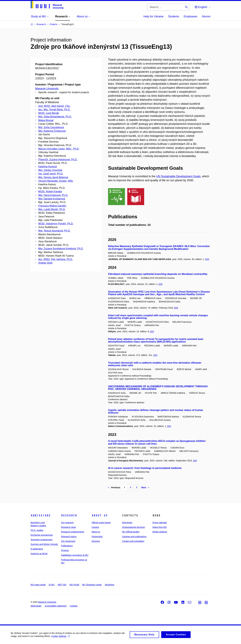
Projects (65, 550)
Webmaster (36, 606)
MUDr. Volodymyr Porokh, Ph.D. (56, 224)
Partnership (97, 537)
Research (69, 515)
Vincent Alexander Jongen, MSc (56, 181)
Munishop (110, 585)
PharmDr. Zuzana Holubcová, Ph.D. (58, 160)
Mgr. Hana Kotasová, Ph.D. (53, 195)
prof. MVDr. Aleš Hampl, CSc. (54, 106)
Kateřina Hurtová (47, 167)
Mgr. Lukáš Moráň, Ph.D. (52, 209)
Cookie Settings (61, 637)
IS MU (52, 585)
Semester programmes (41, 540)
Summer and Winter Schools (44, 544)
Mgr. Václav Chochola (50, 170)
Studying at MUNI (39, 554)
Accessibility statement (56, 606)
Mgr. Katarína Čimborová (52, 131)
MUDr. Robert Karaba (50, 191)
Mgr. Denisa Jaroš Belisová (53, 177)
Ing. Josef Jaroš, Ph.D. (51, 174)
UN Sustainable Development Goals (178, 176)
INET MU (62, 585)
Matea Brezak (46, 120)
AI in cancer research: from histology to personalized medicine (145, 468)
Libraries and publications (134, 537)
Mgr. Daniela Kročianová (52, 199)
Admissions (41, 515)
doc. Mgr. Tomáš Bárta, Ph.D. (54, 110)
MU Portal (74, 585)
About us (100, 515)
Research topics (69, 537)
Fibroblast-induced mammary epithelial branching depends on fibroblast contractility (158, 274)
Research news (68, 527)
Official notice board (101, 523)
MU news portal (38, 585)
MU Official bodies (131, 532)
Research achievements (73, 532)
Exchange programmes (42, 535)
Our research (67, 523)
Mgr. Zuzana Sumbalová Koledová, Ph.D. (61, 249)
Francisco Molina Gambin (52, 206)
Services (96, 541)
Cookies (74, 606)
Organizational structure (133, 527)
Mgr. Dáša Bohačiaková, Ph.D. (55, 117)
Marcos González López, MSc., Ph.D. (59, 149)
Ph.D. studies (37, 530)
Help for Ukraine (154, 16)
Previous (114, 487)
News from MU (160, 527)
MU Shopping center (92, 585)
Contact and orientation (133, 541)
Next (145, 487)
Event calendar (160, 523)
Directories (127, 523)
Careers (95, 527)
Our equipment (68, 541)
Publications (67, 546)
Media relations (160, 532)
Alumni (206, 16)
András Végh (45, 263)
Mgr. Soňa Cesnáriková (51, 127)
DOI (207, 259)
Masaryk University (47, 89)
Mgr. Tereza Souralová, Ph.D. (54, 231)
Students (174, 16)
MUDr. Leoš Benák (49, 113)
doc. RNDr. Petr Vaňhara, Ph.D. (56, 259)
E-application (37, 549)
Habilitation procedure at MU (75, 555)
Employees (191, 16)
